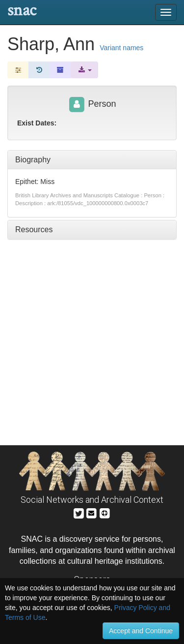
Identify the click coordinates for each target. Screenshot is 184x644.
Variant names (121, 48)
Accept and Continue (141, 631)
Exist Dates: (37, 123)
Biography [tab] (33, 160)
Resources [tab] (34, 230)
